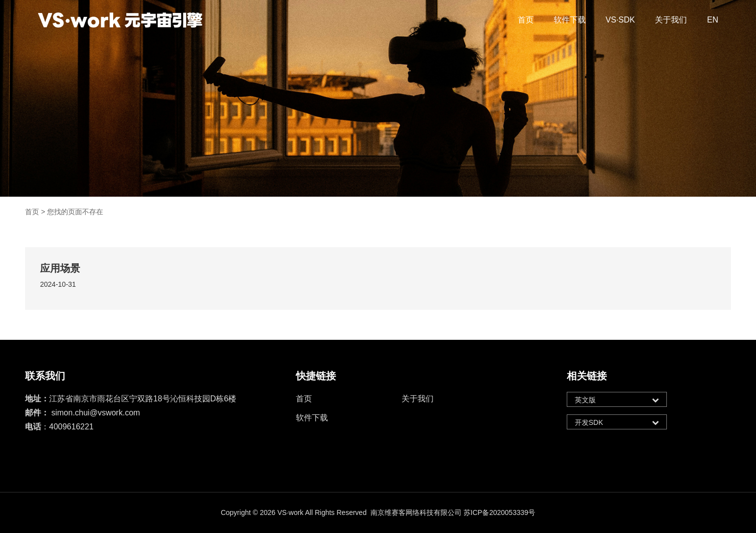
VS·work (290, 512)
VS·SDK (621, 20)
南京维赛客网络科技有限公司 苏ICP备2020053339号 (453, 512)
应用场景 (60, 268)
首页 (526, 20)
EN (712, 20)
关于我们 (671, 20)
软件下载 (570, 20)
